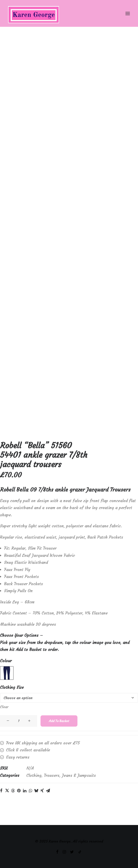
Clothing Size (19, 687)
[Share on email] (55, 791)
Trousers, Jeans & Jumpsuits (77, 775)
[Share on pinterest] (26, 791)
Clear (12, 707)
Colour (13, 661)
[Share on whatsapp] (38, 791)
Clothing (41, 775)
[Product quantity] (26, 721)
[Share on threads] (20, 791)
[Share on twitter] (14, 791)
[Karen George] (69, 13)
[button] (128, 13)
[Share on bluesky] (44, 791)
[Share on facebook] (9, 791)
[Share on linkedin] (32, 791)
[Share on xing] (50, 791)
